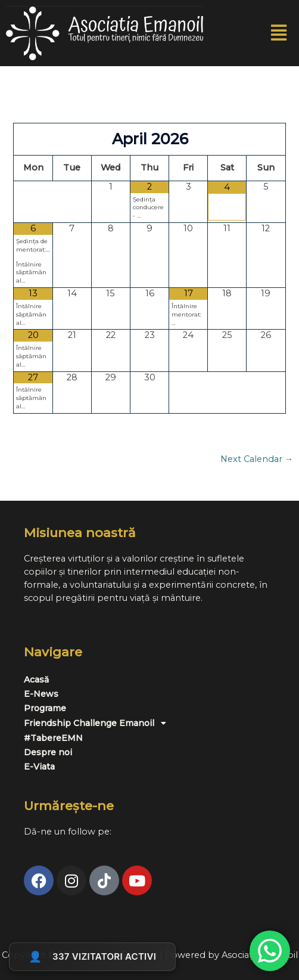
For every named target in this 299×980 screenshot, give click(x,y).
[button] (279, 33)
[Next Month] (266, 139)
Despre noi (48, 752)
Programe (45, 708)
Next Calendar (257, 459)
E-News (41, 694)
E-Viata (39, 767)
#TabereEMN (53, 738)
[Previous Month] (33, 139)
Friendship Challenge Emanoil (98, 723)
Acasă (36, 680)
